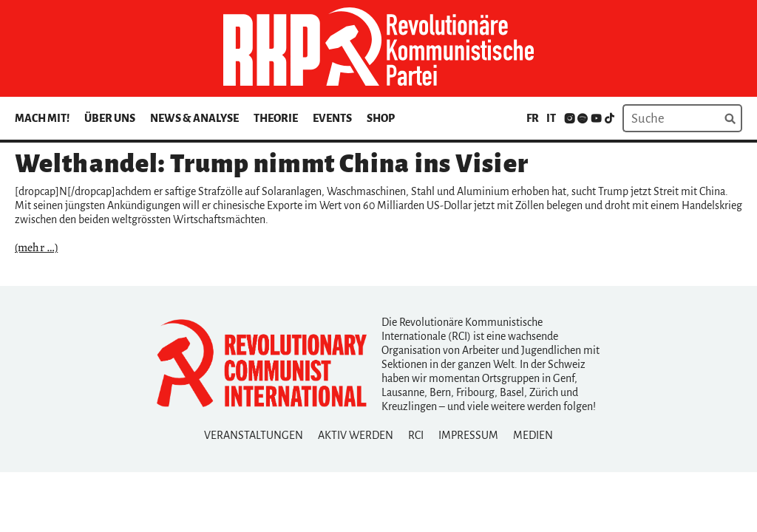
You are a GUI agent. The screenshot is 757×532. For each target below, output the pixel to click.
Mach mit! (42, 118)
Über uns (110, 118)
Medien (533, 435)
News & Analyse (194, 118)
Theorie (276, 118)
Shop (381, 118)
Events (332, 118)
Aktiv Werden (356, 435)
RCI (416, 435)
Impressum (468, 435)
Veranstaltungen (254, 435)
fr (533, 118)
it (551, 118)
